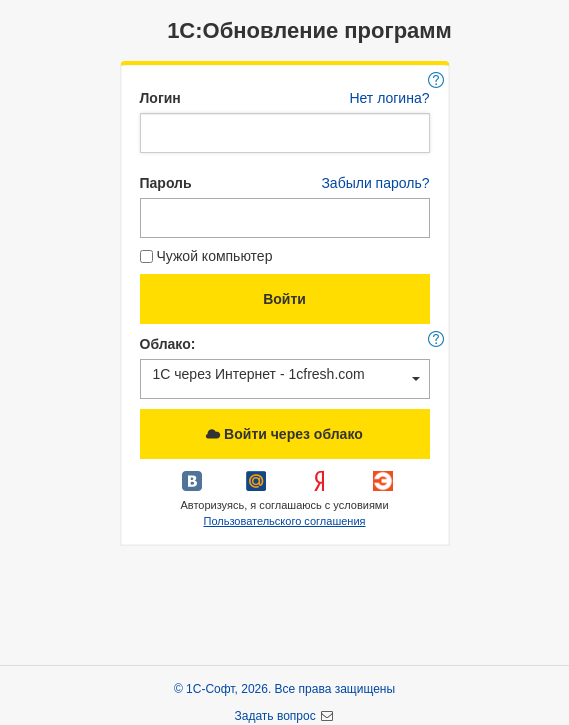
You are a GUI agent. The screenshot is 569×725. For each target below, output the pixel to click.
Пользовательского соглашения (284, 521)
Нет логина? (389, 98)
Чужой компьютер (206, 256)
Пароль (166, 183)
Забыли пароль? (375, 183)
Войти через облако (284, 434)
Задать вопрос (277, 716)
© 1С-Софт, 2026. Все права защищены (284, 689)
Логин (160, 98)
